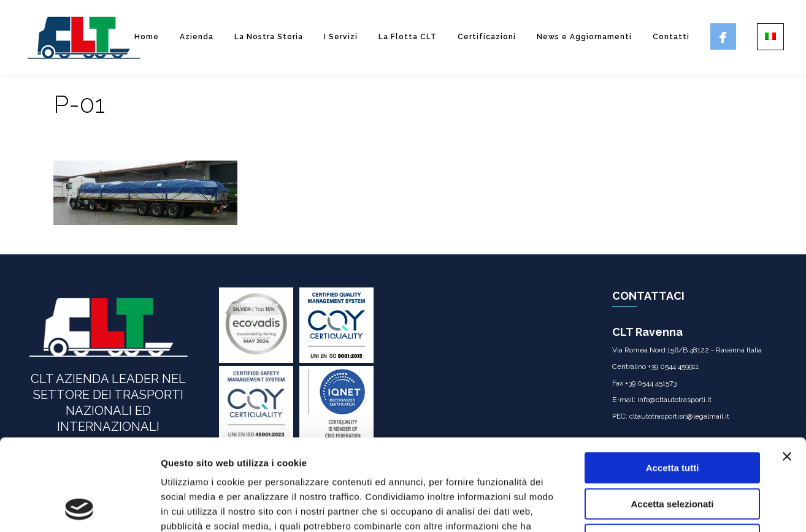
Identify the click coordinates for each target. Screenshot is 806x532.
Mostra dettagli (645, 508)
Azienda (197, 37)
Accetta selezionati (672, 418)
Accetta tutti (673, 382)
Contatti (671, 37)
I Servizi (341, 37)
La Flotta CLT (408, 37)
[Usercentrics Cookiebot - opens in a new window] (79, 508)
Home (147, 37)
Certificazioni (487, 37)
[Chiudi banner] (787, 371)
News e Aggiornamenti (584, 37)
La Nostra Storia (269, 37)
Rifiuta (673, 454)
